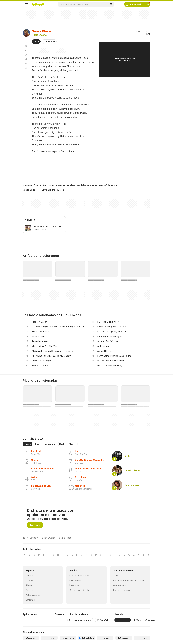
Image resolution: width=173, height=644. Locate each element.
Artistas (29, 580)
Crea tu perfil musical (79, 575)
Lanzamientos (32, 600)
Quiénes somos (120, 585)
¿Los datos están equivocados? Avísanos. (97, 185)
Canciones (31, 575)
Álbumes (30, 585)
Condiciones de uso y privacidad (129, 580)
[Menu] (26, 4)
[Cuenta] (148, 4)
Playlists (30, 590)
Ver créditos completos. (63, 185)
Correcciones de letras (80, 590)
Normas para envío (122, 590)
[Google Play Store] (30, 620)
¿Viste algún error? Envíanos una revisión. (43, 190)
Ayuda (116, 575)
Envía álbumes (76, 580)
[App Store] (46, 620)
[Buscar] (111, 4)
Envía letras (75, 585)
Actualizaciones (33, 595)
